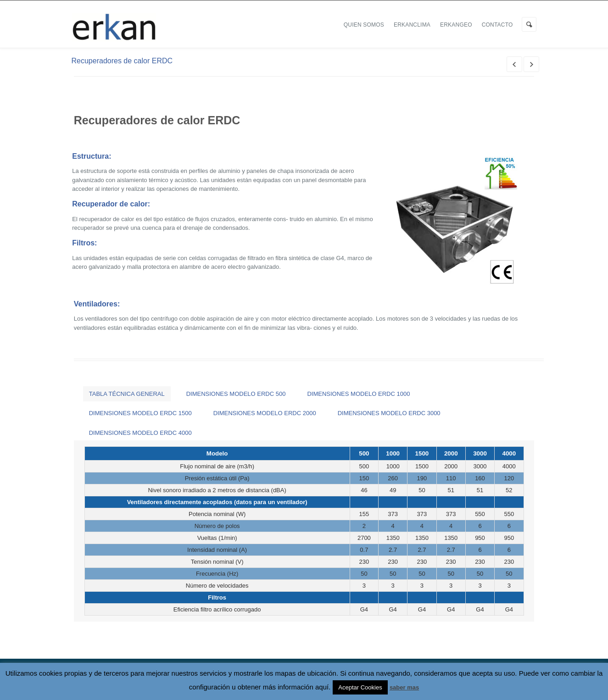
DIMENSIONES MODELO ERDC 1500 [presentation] (140, 413)
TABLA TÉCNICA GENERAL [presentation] (127, 394)
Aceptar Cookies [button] (360, 687)
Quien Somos (364, 25)
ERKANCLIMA (412, 25)
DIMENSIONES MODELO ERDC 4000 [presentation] (140, 433)
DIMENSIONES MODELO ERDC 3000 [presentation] (389, 413)
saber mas (404, 687)
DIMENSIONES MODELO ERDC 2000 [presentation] (265, 413)
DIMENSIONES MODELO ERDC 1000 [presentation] (358, 394)
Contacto (497, 25)
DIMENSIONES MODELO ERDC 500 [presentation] (236, 394)
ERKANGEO (456, 25)
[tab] (127, 394)
